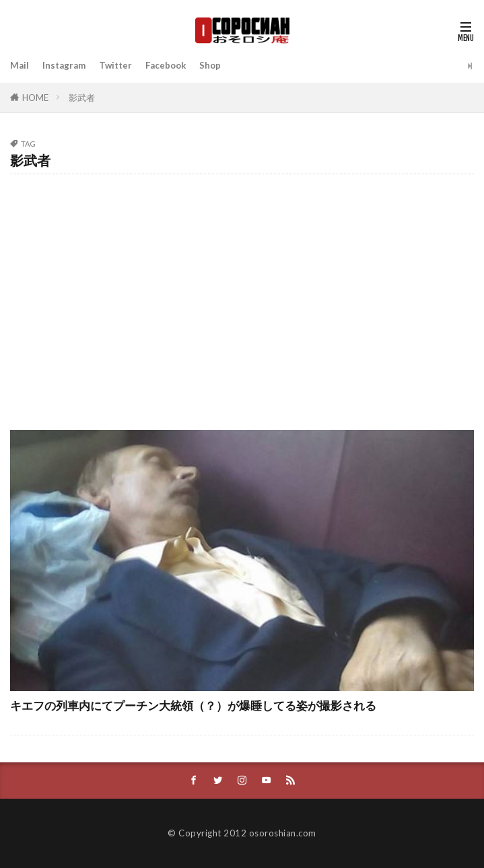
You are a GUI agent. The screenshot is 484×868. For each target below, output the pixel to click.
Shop (210, 65)
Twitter (115, 65)
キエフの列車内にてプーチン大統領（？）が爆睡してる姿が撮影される (193, 706)
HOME (35, 98)
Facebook (166, 65)
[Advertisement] (242, 295)
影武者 (82, 98)
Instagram (64, 65)
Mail (20, 65)
